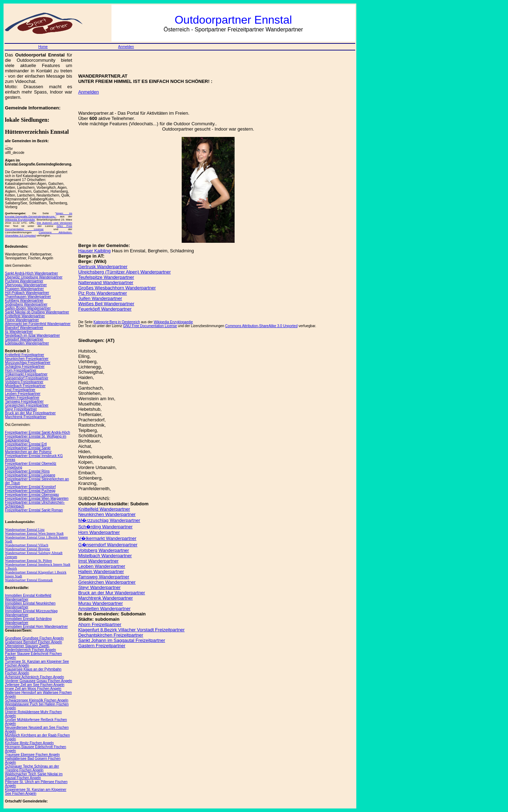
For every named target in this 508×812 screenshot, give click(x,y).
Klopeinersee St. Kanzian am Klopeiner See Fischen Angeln (36, 792)
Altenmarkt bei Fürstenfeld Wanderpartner (38, 324)
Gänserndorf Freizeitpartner (27, 378)
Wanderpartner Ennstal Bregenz (27, 549)
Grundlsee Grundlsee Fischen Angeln (34, 638)
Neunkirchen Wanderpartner (107, 514)
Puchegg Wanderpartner (24, 281)
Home (43, 47)
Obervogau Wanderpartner (26, 285)
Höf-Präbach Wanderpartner (27, 293)
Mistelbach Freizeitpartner (25, 386)
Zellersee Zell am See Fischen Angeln (35, 685)
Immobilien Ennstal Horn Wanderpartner (36, 627)
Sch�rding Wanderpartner (105, 527)
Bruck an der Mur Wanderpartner (112, 593)
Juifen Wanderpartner (100, 298)
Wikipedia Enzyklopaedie (173, 322)
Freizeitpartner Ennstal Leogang (30, 475)
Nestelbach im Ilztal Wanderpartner (32, 335)
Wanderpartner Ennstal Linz (25, 530)
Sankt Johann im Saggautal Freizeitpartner (122, 640)
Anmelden (126, 47)
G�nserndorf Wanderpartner (108, 545)
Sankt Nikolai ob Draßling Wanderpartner (37, 312)
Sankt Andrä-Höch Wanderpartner (31, 273)
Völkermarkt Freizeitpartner (26, 374)
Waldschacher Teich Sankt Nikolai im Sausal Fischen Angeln (34, 776)
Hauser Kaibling (95, 251)
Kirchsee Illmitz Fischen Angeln (29, 743)
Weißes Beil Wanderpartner (106, 304)
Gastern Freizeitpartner (102, 646)
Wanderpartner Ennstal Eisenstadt (29, 580)
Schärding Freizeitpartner (25, 366)
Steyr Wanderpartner (99, 587)
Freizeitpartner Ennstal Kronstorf (30, 487)
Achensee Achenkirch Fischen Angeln (34, 677)
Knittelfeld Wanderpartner (25, 316)
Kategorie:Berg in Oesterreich (117, 322)
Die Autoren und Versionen (54, 223)
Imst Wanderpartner (98, 561)
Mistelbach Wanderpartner (105, 556)
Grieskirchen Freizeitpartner (27, 405)
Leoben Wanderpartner (102, 566)
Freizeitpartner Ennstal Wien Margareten (37, 498)
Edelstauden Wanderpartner (27, 343)
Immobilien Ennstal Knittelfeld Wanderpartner (28, 597)
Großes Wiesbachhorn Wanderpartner (117, 288)
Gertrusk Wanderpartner (103, 267)
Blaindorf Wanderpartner (24, 328)
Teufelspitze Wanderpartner (106, 277)
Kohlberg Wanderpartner (24, 300)
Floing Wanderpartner (22, 320)
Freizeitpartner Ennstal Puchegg (30, 491)
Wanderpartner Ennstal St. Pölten (28, 561)
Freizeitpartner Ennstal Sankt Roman (34, 510)
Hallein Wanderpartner (101, 572)
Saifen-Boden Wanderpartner (28, 308)
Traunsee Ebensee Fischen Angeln (32, 755)
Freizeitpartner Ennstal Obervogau (32, 495)
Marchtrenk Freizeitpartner (26, 417)
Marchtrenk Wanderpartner (106, 598)
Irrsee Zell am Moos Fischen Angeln (33, 689)
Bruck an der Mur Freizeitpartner (30, 413)
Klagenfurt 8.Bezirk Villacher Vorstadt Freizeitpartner (132, 630)
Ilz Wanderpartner (19, 332)
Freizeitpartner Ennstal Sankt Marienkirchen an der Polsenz (28, 450)
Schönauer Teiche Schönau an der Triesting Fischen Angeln (32, 768)
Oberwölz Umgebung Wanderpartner (34, 277)
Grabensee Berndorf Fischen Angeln (34, 642)
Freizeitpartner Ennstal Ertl (26, 444)
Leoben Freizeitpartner (23, 394)
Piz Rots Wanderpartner (103, 293)
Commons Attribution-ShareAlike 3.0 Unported (261, 326)
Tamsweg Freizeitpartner (24, 401)
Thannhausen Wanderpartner (28, 297)
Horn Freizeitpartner (21, 370)
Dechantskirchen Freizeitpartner (111, 635)
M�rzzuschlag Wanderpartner (109, 520)
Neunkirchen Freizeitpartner (27, 359)
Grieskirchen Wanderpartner (107, 582)
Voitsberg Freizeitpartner (24, 382)
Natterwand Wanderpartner (106, 282)
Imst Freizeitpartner (20, 390)
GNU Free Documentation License (39, 228)
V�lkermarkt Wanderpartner (107, 538)
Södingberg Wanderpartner (26, 304)
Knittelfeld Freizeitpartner (25, 355)
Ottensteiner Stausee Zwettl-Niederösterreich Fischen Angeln (31, 648)
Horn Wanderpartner (99, 532)
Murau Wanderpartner (101, 603)
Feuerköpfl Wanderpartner (105, 309)
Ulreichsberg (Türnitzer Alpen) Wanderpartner (125, 272)
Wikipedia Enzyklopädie (20, 220)
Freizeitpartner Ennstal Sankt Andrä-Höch (38, 432)
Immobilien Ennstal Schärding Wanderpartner (28, 621)
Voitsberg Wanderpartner (104, 550)
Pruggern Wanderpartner (24, 289)
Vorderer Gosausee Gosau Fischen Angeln (38, 681)
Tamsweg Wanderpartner (104, 577)
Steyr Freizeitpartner (21, 409)
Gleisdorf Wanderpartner (24, 339)
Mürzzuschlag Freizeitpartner (28, 363)
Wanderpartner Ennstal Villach (27, 545)
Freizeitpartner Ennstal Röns (27, 471)
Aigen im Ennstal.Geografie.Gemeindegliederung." (39, 215)
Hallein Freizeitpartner (22, 398)
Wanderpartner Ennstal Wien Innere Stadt (34, 533)
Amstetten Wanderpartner (104, 609)
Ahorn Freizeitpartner (100, 624)
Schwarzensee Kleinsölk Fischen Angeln (37, 700)
